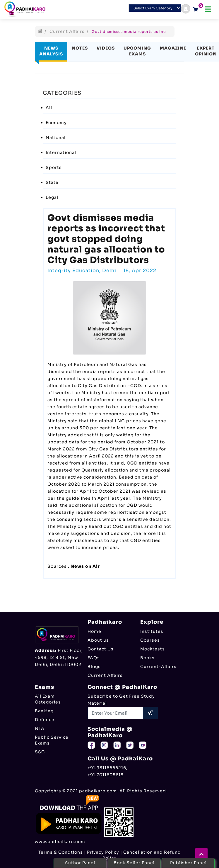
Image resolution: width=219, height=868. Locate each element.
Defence (45, 720)
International (61, 152)
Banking (44, 711)
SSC (40, 752)
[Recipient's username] (116, 713)
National (56, 138)
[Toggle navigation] (208, 9)
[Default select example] (155, 8)
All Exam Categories (48, 699)
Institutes (152, 631)
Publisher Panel (188, 863)
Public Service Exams (52, 740)
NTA (40, 728)
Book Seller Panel (134, 863)
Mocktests (153, 649)
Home (94, 631)
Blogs (94, 667)
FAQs (94, 658)
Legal (52, 197)
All (49, 108)
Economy (56, 123)
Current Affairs (67, 31)
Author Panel (80, 863)
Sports (54, 167)
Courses (150, 640)
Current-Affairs (158, 667)
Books (147, 658)
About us (98, 640)
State (52, 182)
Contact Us (101, 649)
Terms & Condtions (61, 852)
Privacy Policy (103, 852)
